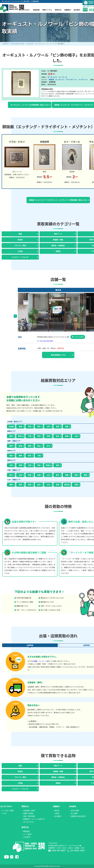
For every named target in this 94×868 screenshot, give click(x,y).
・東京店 (56, 810)
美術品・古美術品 (58, 245)
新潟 (20, 446)
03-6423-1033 (76, 851)
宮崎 (58, 485)
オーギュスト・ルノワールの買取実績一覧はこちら (31, 105)
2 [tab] (58, 362)
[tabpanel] (17, 159)
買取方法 (25, 806)
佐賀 (20, 485)
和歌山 (48, 465)
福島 (67, 426)
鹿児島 (67, 485)
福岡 (11, 485)
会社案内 (73, 806)
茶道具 (20, 240)
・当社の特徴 (74, 810)
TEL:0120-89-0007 (46, 341)
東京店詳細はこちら (62, 355)
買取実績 (36, 10)
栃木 (58, 436)
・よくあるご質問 (7, 810)
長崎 (30, 485)
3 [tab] (60, 362)
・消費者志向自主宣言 (77, 816)
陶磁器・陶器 (58, 240)
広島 (20, 475)
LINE (47, 661)
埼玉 (39, 436)
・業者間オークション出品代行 (33, 819)
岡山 (11, 475)
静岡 (20, 455)
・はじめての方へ (28, 822)
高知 (76, 475)
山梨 (76, 436)
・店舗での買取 (27, 813)
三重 (39, 455)
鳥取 (30, 475)
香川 (58, 475)
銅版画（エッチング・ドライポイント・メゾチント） (69, 80)
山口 (48, 475)
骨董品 (58, 251)
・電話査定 (26, 831)
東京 (11, 436)
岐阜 (30, 455)
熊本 (39, 485)
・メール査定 (27, 834)
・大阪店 (56, 813)
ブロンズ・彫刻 (20, 245)
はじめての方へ (6, 806)
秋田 (30, 426)
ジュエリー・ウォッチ (20, 257)
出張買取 (30, 645)
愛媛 (85, 475)
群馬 (67, 436)
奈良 (39, 465)
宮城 (58, 426)
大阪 (11, 465)
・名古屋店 (57, 816)
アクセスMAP (78, 337)
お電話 (35, 661)
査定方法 (25, 827)
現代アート (58, 234)
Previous (15, 316)
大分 (48, 485)
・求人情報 (73, 813)
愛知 (11, 455)
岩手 (39, 426)
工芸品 (20, 251)
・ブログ (4, 813)
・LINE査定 (26, 837)
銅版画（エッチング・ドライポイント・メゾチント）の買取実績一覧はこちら (59, 200)
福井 (11, 446)
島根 (39, 475)
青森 (20, 426)
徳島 (67, 475)
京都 (20, 465)
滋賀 (58, 465)
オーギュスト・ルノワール (57, 77)
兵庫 (30, 465)
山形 (48, 426)
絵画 (20, 234)
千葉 (30, 436)
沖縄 (76, 485)
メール (41, 661)
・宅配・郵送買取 (28, 816)
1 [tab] (58, 187)
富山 (39, 446)
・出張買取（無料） (29, 810)
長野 (30, 446)
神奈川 (20, 436)
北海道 (11, 426)
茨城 (48, 436)
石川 (48, 446)
